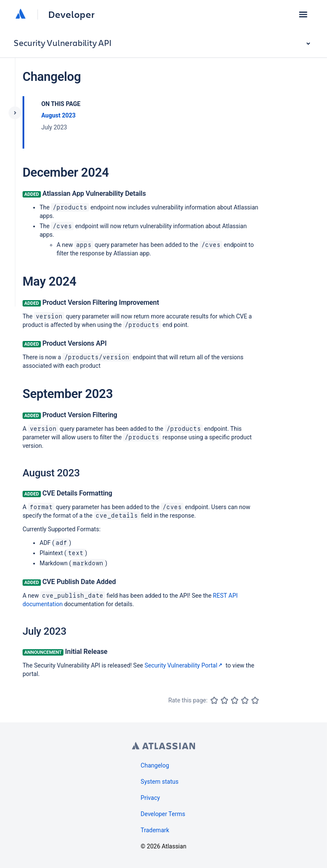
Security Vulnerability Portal (185, 665)
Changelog (155, 765)
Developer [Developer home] (71, 14)
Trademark (155, 830)
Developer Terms (163, 814)
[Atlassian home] (20, 14)
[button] (303, 14)
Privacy (150, 798)
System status (159, 782)
